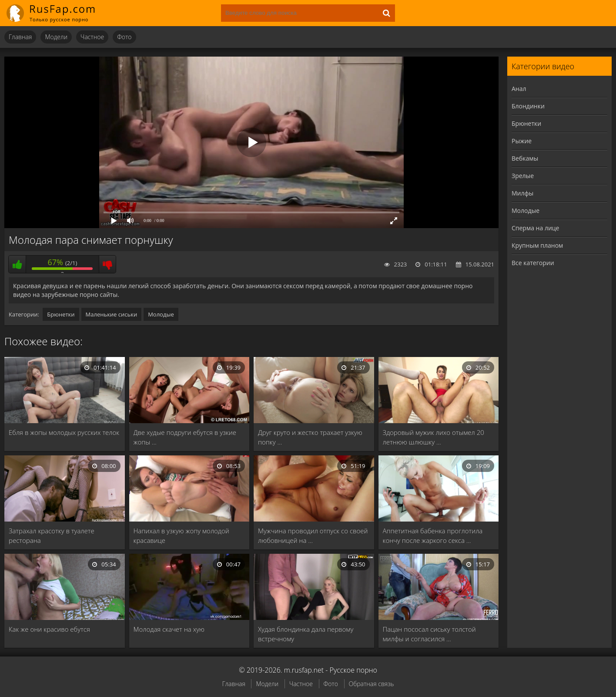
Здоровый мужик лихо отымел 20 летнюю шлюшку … (434, 437)
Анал (519, 89)
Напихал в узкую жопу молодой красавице (181, 535)
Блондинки (528, 106)
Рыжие (522, 141)
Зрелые (523, 176)
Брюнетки (61, 314)
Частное (92, 37)
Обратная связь (372, 684)
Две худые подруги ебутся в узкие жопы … (185, 437)
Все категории (533, 263)
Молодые (161, 314)
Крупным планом (537, 245)
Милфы (522, 193)
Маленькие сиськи (112, 314)
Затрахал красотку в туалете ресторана (52, 535)
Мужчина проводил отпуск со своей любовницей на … (313, 535)
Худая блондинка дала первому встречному (306, 634)
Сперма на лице (535, 228)
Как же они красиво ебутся (49, 629)
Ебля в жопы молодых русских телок (64, 432)
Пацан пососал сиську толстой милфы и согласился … (429, 634)
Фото (124, 37)
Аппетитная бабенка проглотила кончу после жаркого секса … (433, 535)
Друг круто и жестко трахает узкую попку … (310, 437)
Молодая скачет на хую (169, 629)
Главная (20, 37)
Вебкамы (525, 158)
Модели (56, 37)
